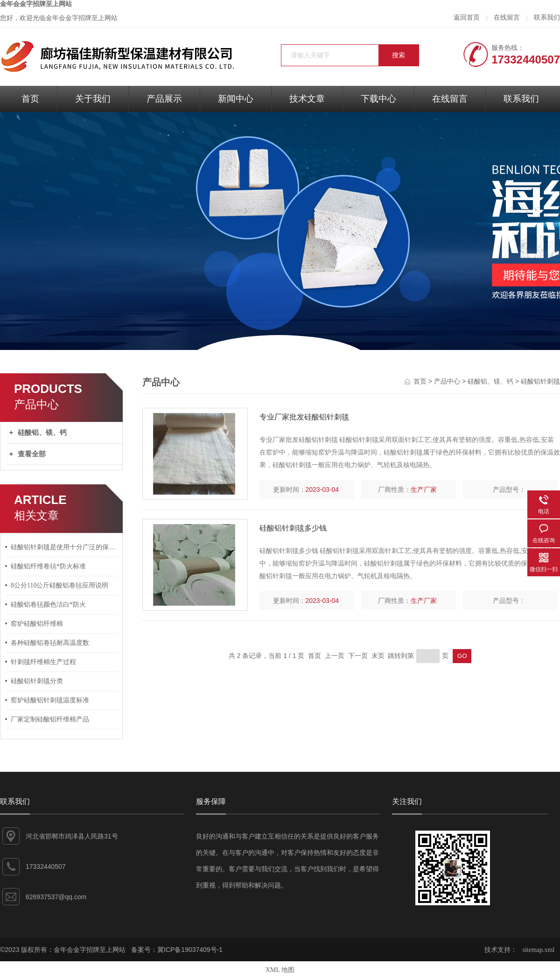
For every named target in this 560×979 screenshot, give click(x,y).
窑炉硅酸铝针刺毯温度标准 (50, 700)
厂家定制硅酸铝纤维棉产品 (50, 719)
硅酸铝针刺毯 (540, 381)
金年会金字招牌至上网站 (36, 4)
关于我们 (93, 99)
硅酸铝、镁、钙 (42, 433)
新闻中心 (236, 99)
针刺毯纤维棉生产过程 (43, 662)
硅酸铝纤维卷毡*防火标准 (48, 566)
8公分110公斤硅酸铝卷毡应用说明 (59, 585)
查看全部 (32, 454)
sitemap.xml (539, 950)
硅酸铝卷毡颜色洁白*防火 (48, 605)
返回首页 (467, 17)
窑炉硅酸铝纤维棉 (37, 624)
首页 (30, 99)
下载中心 (378, 99)
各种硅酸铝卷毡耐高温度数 (50, 643)
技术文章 (307, 99)
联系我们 (547, 17)
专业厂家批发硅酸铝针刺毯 (304, 417)
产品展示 (164, 99)
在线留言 (507, 17)
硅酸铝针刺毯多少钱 (293, 528)
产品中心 (447, 381)
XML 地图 (280, 970)
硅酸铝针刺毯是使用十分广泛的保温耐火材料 (64, 547)
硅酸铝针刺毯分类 (37, 681)
